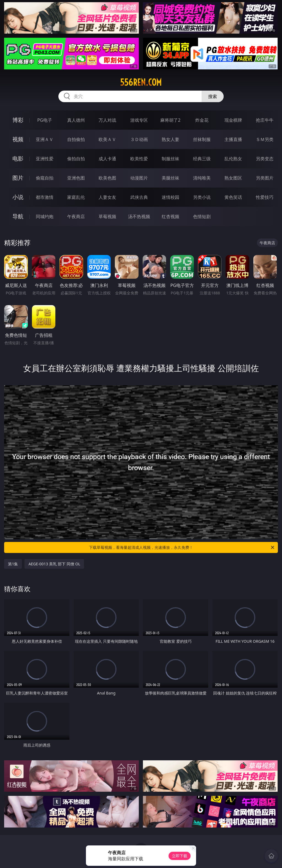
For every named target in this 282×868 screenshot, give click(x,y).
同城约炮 (45, 216)
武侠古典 (139, 197)
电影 (18, 158)
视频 (18, 139)
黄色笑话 (233, 197)
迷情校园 (170, 197)
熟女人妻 (170, 139)
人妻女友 (107, 197)
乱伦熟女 (233, 159)
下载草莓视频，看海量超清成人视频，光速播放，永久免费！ (182, 547)
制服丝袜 (170, 159)
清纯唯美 (202, 178)
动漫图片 (139, 178)
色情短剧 (202, 216)
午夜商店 (76, 216)
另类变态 (265, 159)
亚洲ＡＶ (45, 139)
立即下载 (180, 856)
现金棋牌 (233, 120)
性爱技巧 (265, 197)
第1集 (13, 564)
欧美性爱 (139, 159)
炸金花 (202, 120)
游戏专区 (139, 120)
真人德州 (76, 120)
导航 (18, 216)
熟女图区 (233, 178)
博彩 (18, 120)
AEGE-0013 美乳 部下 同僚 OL (54, 564)
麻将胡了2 (170, 120)
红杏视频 (170, 216)
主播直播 (233, 139)
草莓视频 (107, 216)
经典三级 (202, 159)
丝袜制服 (202, 139)
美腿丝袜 (170, 178)
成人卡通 (107, 159)
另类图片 (265, 178)
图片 (18, 178)
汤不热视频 (139, 216)
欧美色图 (107, 178)
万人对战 (107, 120)
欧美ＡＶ (107, 139)
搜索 (213, 96)
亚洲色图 (76, 178)
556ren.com (141, 82)
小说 (18, 197)
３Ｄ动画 (139, 139)
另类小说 (202, 197)
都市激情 (45, 197)
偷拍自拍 (76, 159)
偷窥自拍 (45, 178)
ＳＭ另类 (265, 139)
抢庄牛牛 (265, 120)
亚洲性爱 (45, 159)
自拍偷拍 (76, 139)
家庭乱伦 (76, 197)
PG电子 (44, 120)
